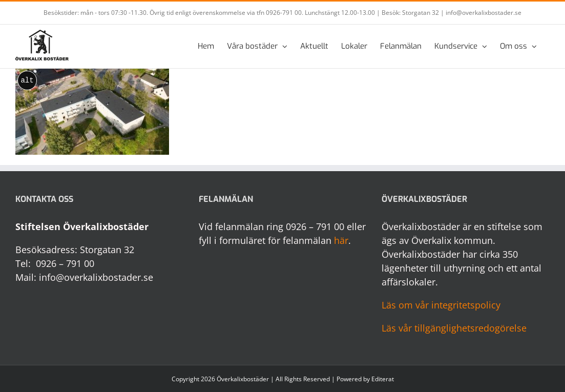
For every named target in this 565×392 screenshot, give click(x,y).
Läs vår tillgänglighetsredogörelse (454, 328)
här (341, 240)
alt (27, 81)
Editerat (383, 379)
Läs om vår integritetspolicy (441, 305)
